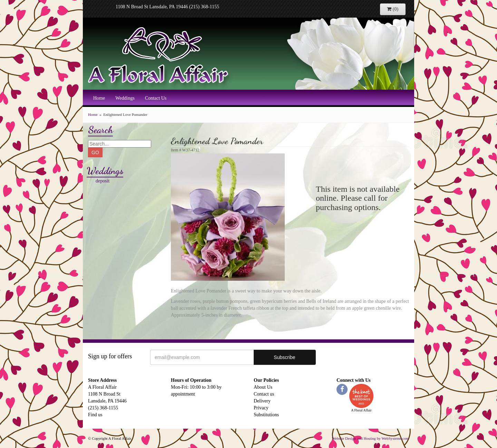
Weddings (125, 98)
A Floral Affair (160, 57)
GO (95, 152)
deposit (103, 181)
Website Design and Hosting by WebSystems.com (370, 438)
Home (99, 98)
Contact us (264, 394)
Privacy (261, 408)
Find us (95, 415)
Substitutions (266, 415)
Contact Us (156, 98)
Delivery (262, 401)
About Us (263, 387)
